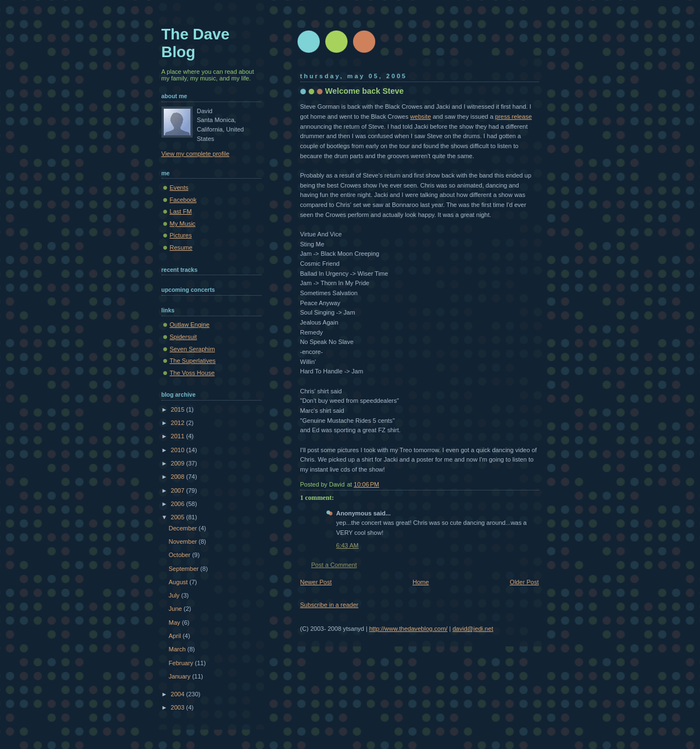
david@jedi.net (473, 629)
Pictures (181, 235)
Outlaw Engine (190, 325)
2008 (179, 477)
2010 (179, 450)
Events (179, 188)
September (185, 569)
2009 (179, 463)
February (182, 663)
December (184, 528)
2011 (179, 436)
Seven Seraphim (193, 349)
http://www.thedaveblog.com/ (408, 629)
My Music (183, 224)
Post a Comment (334, 565)
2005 (179, 517)
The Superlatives (193, 361)
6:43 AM (348, 545)
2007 (179, 490)
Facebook (183, 200)
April (176, 636)
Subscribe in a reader (329, 605)
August (179, 582)
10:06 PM (366, 484)
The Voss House (192, 373)
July (175, 595)
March (178, 649)
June (176, 609)
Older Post (524, 582)
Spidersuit (183, 337)
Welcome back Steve (365, 91)
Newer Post (316, 582)
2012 (179, 423)
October (180, 555)
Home (420, 582)
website (420, 117)
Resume (181, 247)
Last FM (181, 211)
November (184, 541)
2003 (179, 707)
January (180, 676)
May (175, 623)
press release (513, 117)
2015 (179, 409)
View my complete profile (196, 154)
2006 (179, 504)
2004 (179, 694)
